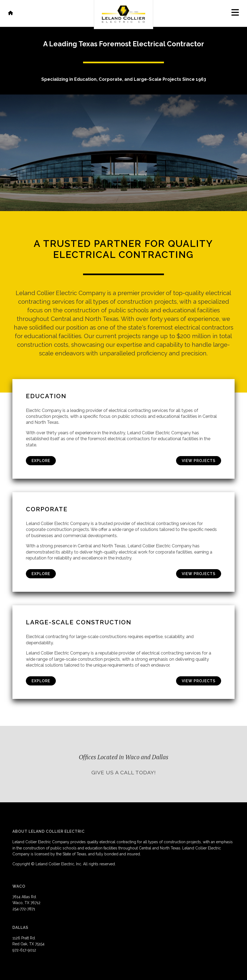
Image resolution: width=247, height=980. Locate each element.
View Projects (199, 461)
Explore (41, 461)
